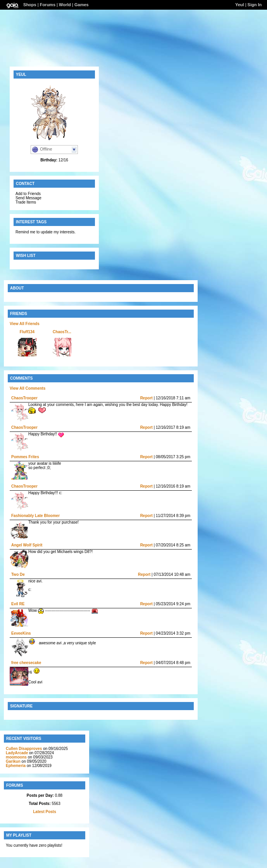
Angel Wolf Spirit (27, 545)
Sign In (255, 5)
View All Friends (25, 324)
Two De (18, 574)
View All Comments (28, 388)
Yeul (240, 5)
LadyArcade (17, 753)
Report (146, 398)
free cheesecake (26, 663)
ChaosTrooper (24, 398)
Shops (30, 5)
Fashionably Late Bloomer (35, 516)
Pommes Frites (25, 457)
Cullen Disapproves (24, 749)
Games (82, 5)
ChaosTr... (62, 332)
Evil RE (18, 604)
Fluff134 (27, 332)
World (65, 5)
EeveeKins (21, 633)
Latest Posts (44, 812)
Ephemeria (16, 766)
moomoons (16, 757)
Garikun (13, 761)
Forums (48, 5)
